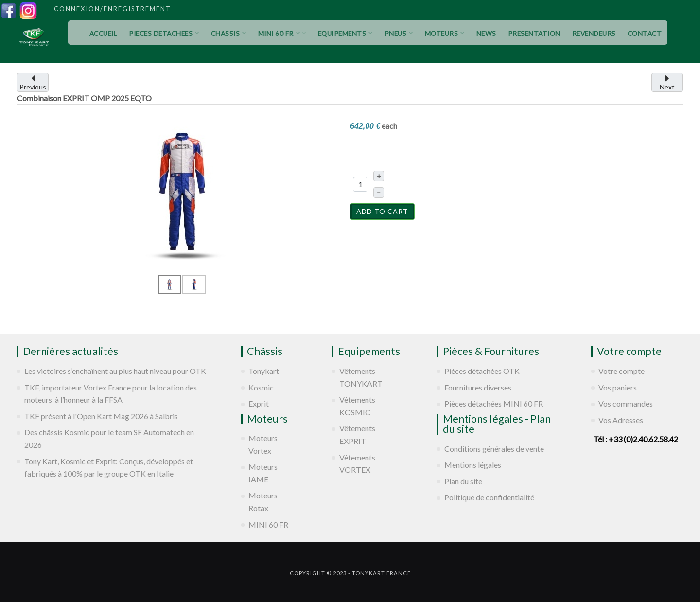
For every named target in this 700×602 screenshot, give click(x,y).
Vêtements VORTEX (357, 464)
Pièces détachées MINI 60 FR (494, 403)
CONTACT (645, 34)
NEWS (486, 34)
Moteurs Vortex (263, 444)
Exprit (259, 403)
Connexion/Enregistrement (113, 9)
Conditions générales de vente (494, 449)
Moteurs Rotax (263, 502)
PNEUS (399, 34)
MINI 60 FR (282, 34)
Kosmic (261, 387)
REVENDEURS (594, 34)
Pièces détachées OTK (482, 371)
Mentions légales (473, 465)
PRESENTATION (534, 34)
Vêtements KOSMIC (357, 406)
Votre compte (621, 371)
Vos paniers (618, 387)
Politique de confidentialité (489, 497)
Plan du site (463, 481)
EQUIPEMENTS (345, 34)
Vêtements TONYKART (361, 377)
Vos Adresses (621, 420)
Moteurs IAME (263, 473)
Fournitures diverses (478, 387)
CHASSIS (229, 34)
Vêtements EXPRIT (357, 434)
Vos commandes (626, 403)
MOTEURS (445, 34)
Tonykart (264, 371)
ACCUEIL (104, 34)
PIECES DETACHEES (164, 34)
